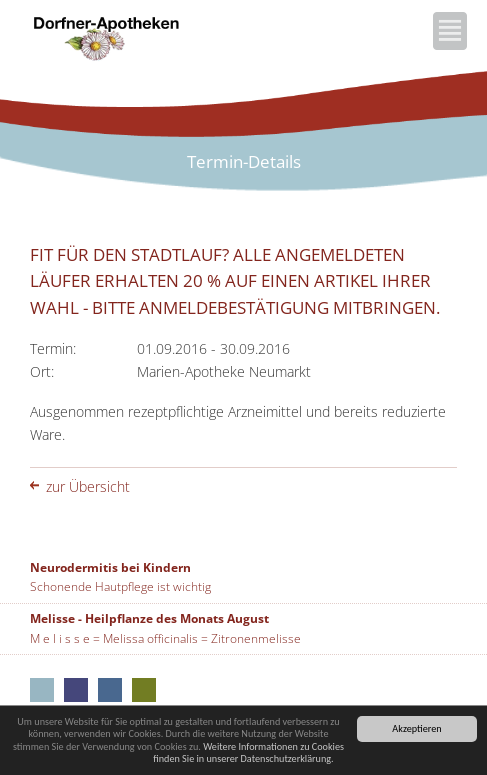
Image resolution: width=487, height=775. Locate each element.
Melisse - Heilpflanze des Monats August (149, 618)
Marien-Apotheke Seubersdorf (144, 690)
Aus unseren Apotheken (42, 690)
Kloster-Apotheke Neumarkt (76, 690)
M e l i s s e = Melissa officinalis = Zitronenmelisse (165, 638)
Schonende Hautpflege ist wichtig (120, 586)
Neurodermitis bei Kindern (110, 567)
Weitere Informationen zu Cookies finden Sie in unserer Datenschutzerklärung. (248, 752)
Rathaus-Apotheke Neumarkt (110, 690)
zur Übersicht (88, 486)
